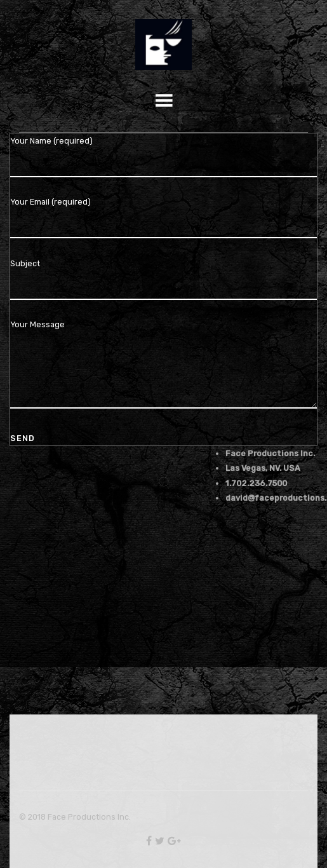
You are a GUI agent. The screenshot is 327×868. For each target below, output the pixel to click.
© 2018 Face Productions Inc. (75, 817)
